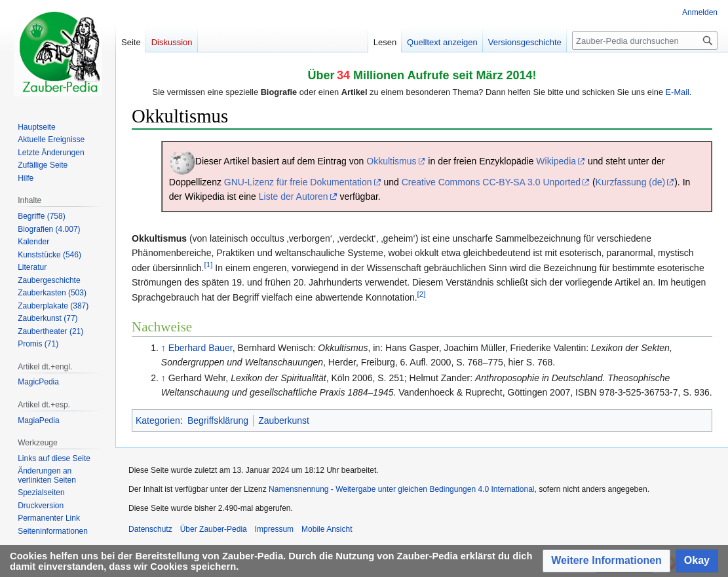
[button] (606, 561)
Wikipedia (556, 161)
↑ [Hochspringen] (163, 348)
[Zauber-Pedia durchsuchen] (645, 41)
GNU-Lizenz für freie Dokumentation (298, 182)
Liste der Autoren (294, 196)
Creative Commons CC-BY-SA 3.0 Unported (491, 182)
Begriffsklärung (218, 420)
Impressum (274, 529)
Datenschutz (150, 529)
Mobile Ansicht (327, 529)
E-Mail (678, 92)
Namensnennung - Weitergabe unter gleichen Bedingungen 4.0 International (401, 489)
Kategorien (158, 420)
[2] (422, 294)
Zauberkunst (284, 420)
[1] (209, 264)
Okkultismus (391, 161)
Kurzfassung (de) (631, 182)
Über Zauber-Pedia (214, 529)
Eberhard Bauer (201, 348)
